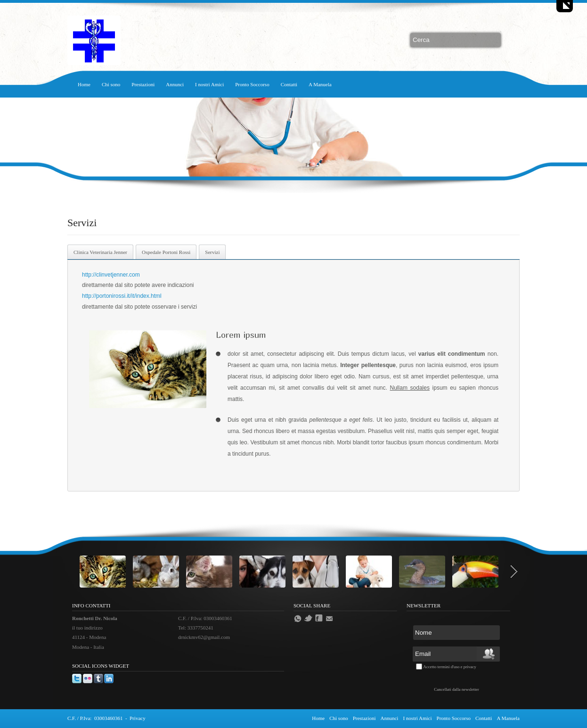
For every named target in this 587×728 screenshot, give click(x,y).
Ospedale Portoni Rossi (166, 252)
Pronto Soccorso (252, 84)
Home (84, 84)
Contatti (289, 84)
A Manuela (320, 84)
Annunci (175, 84)
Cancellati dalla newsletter (456, 689)
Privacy (138, 718)
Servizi (212, 252)
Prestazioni (143, 84)
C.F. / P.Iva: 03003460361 (95, 718)
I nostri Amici (209, 84)
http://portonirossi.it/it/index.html (122, 296)
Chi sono (111, 84)
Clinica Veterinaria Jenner (100, 252)
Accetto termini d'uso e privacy (450, 667)
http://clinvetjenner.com (112, 275)
